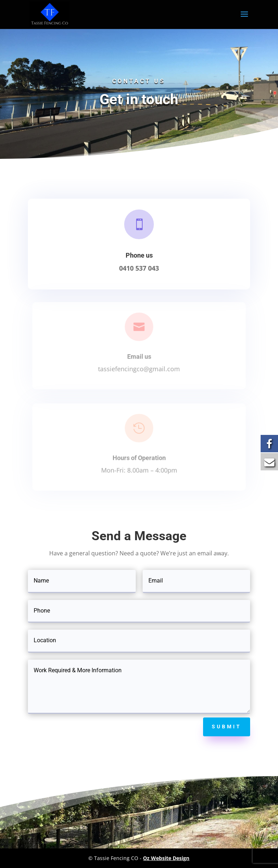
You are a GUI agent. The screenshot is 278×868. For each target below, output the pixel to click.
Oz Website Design (166, 858)
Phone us (139, 255)
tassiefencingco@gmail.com (139, 368)
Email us (139, 356)
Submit (227, 727)
